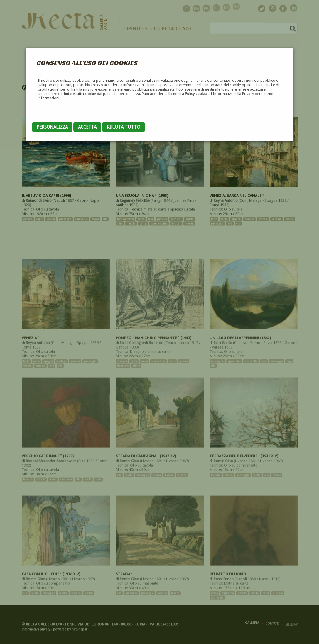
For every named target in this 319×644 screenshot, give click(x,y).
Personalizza (52, 127)
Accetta (87, 127)
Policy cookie (196, 94)
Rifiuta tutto (124, 127)
